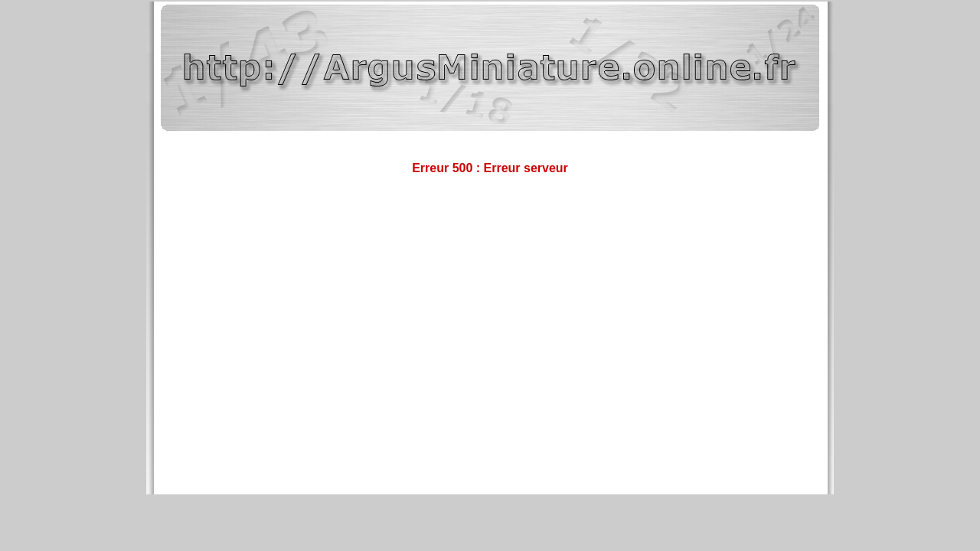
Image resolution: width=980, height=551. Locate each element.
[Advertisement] (490, 238)
